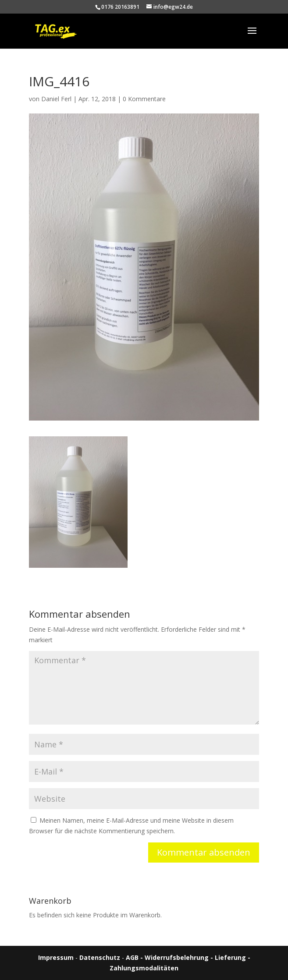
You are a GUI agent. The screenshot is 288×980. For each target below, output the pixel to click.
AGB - (135, 957)
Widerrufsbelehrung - (180, 957)
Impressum (56, 957)
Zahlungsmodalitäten (144, 968)
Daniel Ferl (56, 99)
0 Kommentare (144, 99)
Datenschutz (100, 957)
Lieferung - (233, 957)
